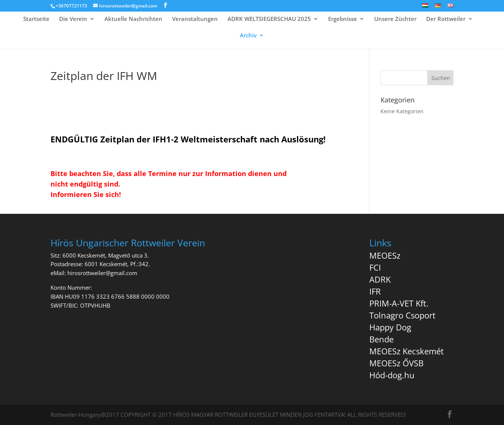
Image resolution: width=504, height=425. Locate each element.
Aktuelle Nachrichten (133, 19)
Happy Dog (390, 327)
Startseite (36, 19)
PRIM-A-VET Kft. (399, 303)
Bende (381, 339)
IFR (375, 291)
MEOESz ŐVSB (396, 363)
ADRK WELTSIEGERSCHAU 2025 (269, 19)
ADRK (380, 279)
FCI (375, 267)
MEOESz (385, 255)
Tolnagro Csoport (402, 315)
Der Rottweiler (446, 19)
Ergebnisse (343, 19)
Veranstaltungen (195, 19)
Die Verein (73, 19)
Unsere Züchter (395, 19)
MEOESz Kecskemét (407, 351)
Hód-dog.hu (392, 375)
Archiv (248, 36)
